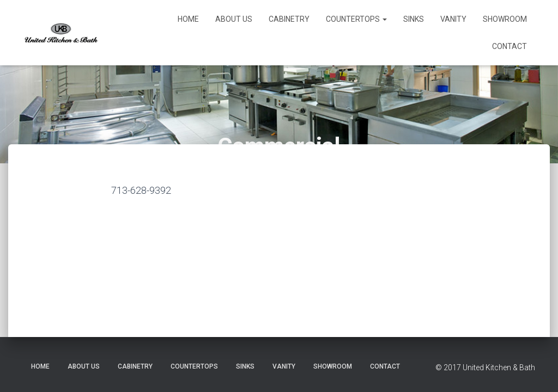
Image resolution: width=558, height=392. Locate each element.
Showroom (505, 19)
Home (188, 19)
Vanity (453, 19)
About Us (234, 19)
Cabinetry (289, 19)
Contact (510, 46)
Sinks (414, 19)
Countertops (356, 19)
